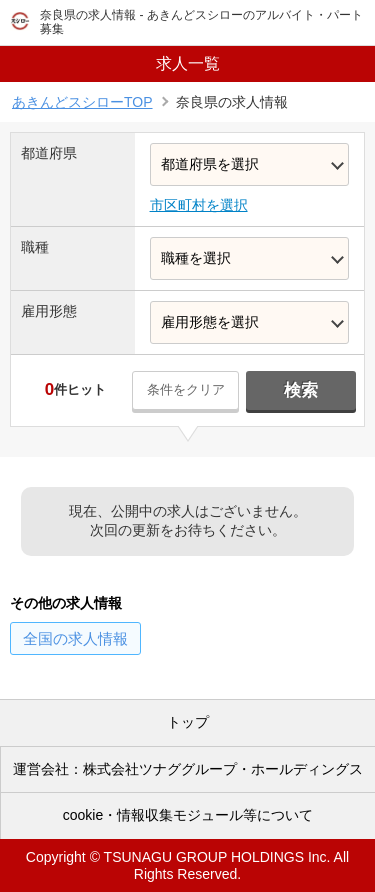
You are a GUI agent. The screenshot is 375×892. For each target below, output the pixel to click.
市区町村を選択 (199, 205)
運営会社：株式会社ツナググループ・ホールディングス (188, 769)
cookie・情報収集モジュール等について (188, 815)
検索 (301, 390)
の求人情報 (75, 638)
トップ (188, 722)
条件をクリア (186, 389)
